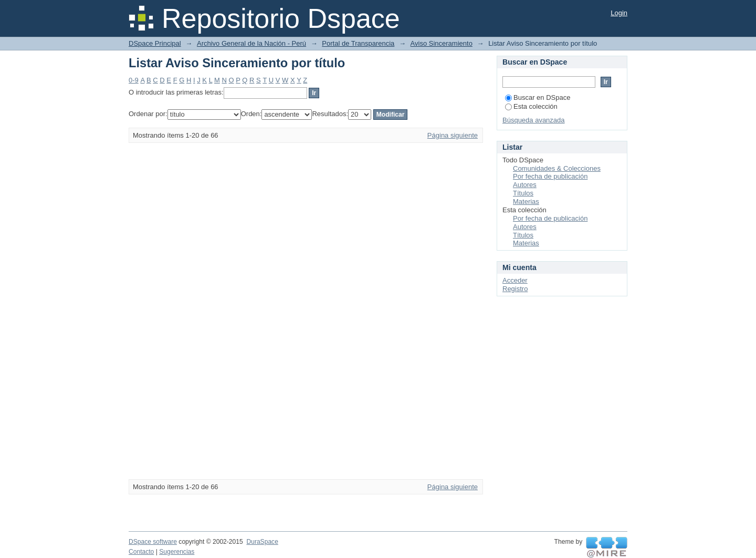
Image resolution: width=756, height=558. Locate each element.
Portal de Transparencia (358, 43)
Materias (526, 202)
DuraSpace (262, 542)
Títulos (523, 193)
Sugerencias (177, 552)
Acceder (515, 280)
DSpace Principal (155, 43)
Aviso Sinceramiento (442, 43)
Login (619, 13)
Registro (515, 289)
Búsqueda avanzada (534, 120)
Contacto (141, 552)
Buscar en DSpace (538, 97)
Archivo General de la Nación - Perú (251, 43)
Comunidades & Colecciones (557, 168)
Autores (525, 185)
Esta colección (531, 106)
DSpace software (153, 542)
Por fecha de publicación (550, 176)
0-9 (134, 80)
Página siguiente (453, 135)
